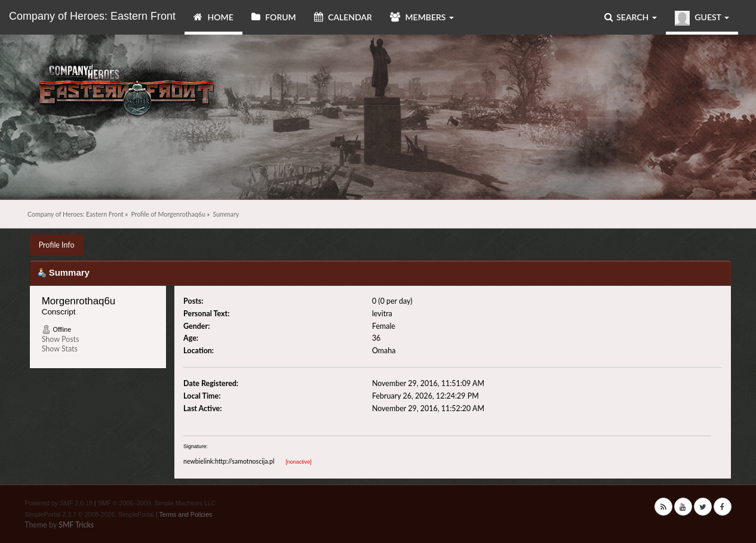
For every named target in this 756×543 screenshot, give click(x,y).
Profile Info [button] (57, 245)
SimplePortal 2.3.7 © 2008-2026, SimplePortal (89, 514)
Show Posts (61, 339)
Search (631, 17)
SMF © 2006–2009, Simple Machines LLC (156, 503)
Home (213, 17)
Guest (702, 18)
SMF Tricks (76, 525)
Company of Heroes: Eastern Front (92, 16)
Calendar (343, 17)
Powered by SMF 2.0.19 (59, 503)
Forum (274, 17)
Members (422, 17)
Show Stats (60, 349)
